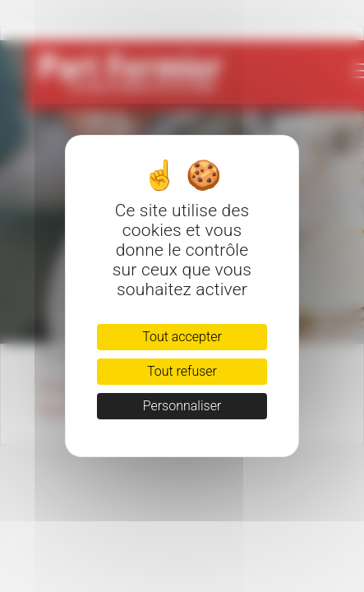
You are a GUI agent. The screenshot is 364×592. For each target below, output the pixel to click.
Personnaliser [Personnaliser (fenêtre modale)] (182, 406)
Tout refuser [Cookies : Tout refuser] (182, 371)
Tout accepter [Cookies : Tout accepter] (182, 337)
